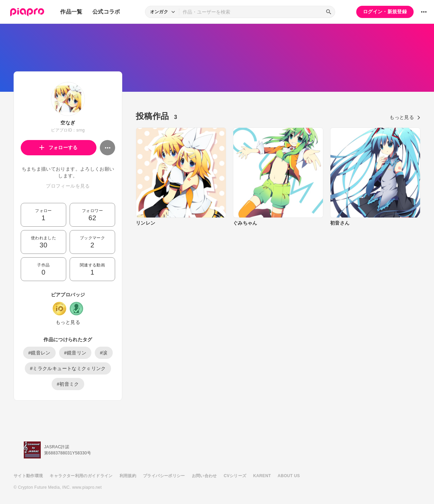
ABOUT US (289, 476)
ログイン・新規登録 (385, 12)
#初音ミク (68, 384)
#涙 (104, 353)
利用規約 (128, 476)
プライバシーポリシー (164, 476)
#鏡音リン (75, 353)
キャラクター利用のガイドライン (81, 476)
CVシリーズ (235, 476)
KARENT (262, 476)
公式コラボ (106, 12)
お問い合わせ (204, 476)
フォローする (59, 147)
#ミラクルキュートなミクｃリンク (68, 368)
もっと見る (68, 322)
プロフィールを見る (68, 186)
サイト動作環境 (28, 476)
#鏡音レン (39, 353)
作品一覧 (71, 12)
